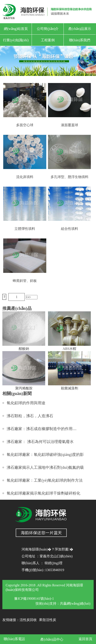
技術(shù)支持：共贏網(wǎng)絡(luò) (63, 603)
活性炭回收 (28, 620)
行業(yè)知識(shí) (16, 40)
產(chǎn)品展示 (80, 29)
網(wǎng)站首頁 (16, 29)
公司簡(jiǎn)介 (48, 29)
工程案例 (48, 40)
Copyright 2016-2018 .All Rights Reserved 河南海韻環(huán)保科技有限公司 (44, 587)
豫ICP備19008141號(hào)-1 (34, 599)
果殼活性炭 (48, 620)
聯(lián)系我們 (80, 40)
